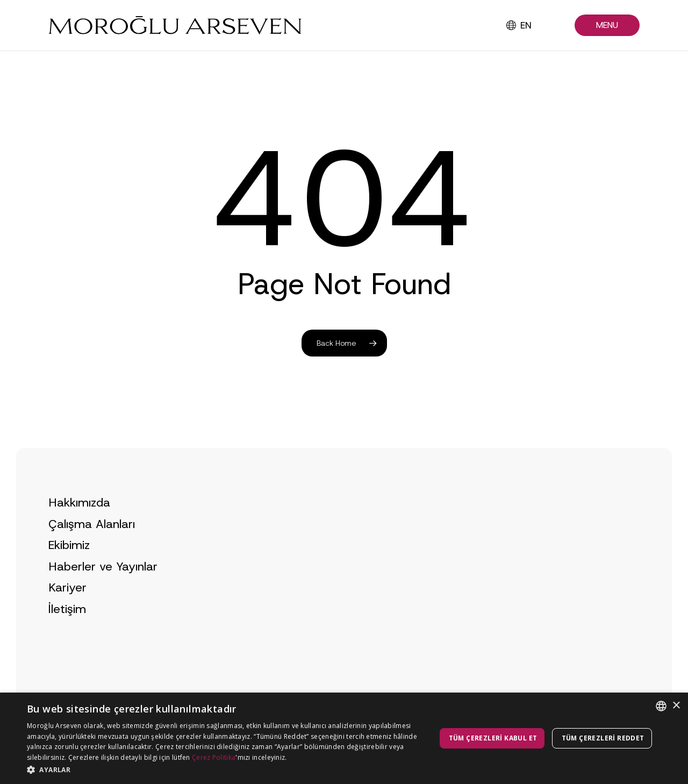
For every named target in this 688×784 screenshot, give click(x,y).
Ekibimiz (69, 567)
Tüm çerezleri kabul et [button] (493, 738)
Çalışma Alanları (92, 546)
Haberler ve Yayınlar (103, 589)
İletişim (67, 631)
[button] (607, 26)
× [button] (676, 706)
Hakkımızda (79, 525)
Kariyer (67, 610)
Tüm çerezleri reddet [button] (603, 738)
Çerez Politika (214, 757)
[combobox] (661, 706)
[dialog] (344, 738)
